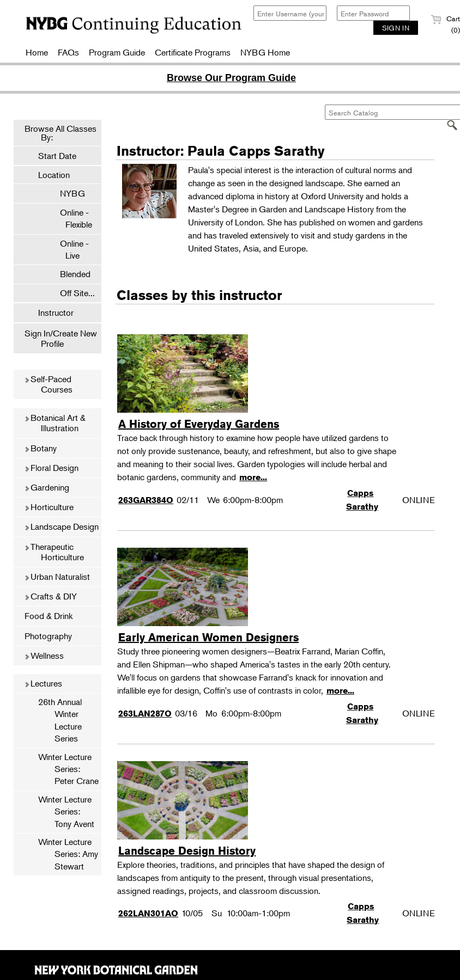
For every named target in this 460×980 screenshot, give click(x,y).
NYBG (67, 193)
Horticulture (49, 507)
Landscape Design (61, 526)
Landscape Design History (187, 851)
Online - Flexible (71, 218)
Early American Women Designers (208, 637)
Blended (70, 274)
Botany (40, 448)
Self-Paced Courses (48, 384)
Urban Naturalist (57, 577)
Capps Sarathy (362, 500)
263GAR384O (146, 500)
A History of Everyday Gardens (199, 424)
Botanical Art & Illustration (55, 423)
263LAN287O (145, 713)
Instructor (56, 313)
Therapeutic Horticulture (54, 552)
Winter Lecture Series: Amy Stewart (68, 854)
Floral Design (51, 468)
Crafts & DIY (50, 596)
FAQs (68, 52)
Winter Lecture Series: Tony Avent (66, 811)
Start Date (57, 156)
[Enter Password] (373, 13)
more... (253, 477)
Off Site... (72, 293)
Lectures (43, 683)
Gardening (47, 487)
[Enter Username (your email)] (290, 13)
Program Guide (117, 52)
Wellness (44, 656)
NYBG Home (265, 52)
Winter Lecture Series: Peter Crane (68, 769)
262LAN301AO (148, 913)
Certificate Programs (193, 52)
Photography (48, 636)
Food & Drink (49, 616)
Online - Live (69, 249)
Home (37, 52)
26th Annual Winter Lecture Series (60, 720)
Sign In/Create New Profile (61, 338)
